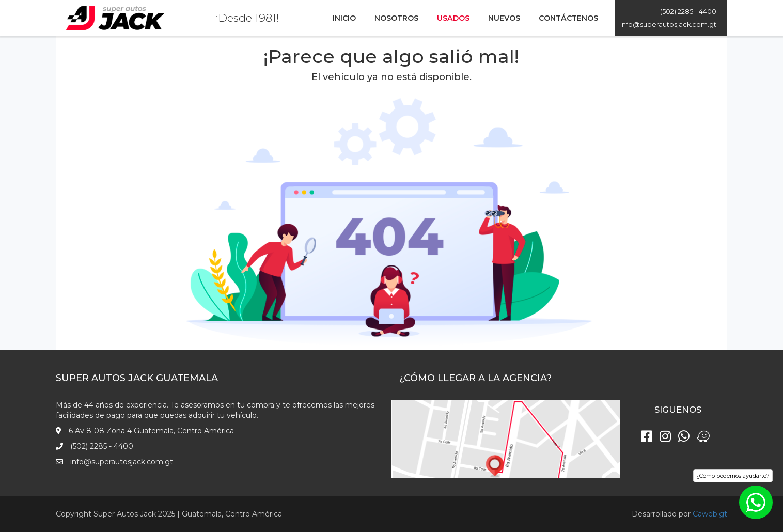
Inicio (344, 18)
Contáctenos (568, 18)
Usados (453, 18)
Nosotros (396, 18)
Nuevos (504, 18)
